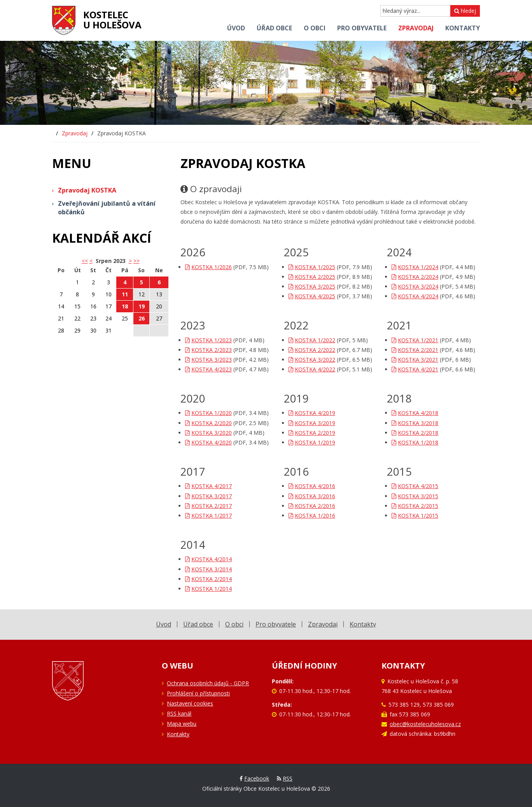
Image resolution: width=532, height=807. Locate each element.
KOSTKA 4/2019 (312, 413)
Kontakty (178, 734)
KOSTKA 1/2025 (312, 267)
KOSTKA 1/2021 (415, 340)
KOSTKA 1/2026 (208, 267)
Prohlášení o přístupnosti (198, 693)
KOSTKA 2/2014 (208, 579)
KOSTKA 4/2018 (415, 413)
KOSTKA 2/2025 (312, 277)
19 (142, 306)
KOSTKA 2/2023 (208, 350)
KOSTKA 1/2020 (208, 413)
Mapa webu (182, 724)
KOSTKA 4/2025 (312, 296)
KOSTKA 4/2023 (208, 369)
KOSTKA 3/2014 (208, 569)
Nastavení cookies (190, 703)
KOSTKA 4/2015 (415, 486)
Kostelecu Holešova (112, 20)
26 (142, 318)
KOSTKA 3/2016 (312, 496)
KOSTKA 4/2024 (415, 296)
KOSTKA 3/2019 (312, 423)
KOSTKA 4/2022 (312, 369)
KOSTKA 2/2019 (312, 433)
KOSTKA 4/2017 (208, 486)
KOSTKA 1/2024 (415, 267)
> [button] (130, 261)
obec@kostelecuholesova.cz (425, 724)
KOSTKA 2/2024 (415, 277)
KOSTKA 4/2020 (208, 442)
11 (125, 294)
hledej (465, 11)
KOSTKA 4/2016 (312, 486)
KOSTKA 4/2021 (415, 369)
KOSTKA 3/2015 (415, 496)
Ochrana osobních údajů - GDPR (208, 683)
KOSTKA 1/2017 (208, 516)
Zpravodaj (75, 133)
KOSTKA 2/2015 (415, 506)
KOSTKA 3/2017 (208, 496)
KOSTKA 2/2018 (415, 433)
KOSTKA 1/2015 (415, 516)
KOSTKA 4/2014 (208, 559)
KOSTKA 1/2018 (415, 442)
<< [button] (85, 261)
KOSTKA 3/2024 (415, 286)
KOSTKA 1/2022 (312, 340)
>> (136, 261)
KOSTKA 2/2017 (208, 506)
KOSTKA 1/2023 (208, 340)
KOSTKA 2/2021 (415, 350)
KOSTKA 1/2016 (312, 516)
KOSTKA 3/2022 (312, 360)
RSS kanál (179, 713)
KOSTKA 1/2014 (208, 589)
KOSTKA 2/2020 (208, 423)
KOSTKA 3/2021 (415, 360)
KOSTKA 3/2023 (208, 360)
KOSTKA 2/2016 (312, 506)
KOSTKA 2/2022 (312, 350)
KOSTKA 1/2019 (312, 442)
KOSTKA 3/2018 (415, 423)
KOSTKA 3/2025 (312, 286)
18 (125, 306)
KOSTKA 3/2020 (208, 433)
